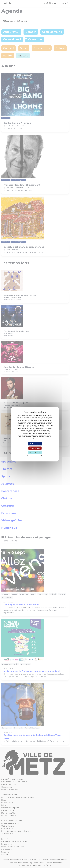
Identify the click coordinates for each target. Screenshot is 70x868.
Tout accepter (35, 444)
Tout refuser (35, 448)
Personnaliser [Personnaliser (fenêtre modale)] (35, 452)
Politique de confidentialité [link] (35, 456)
